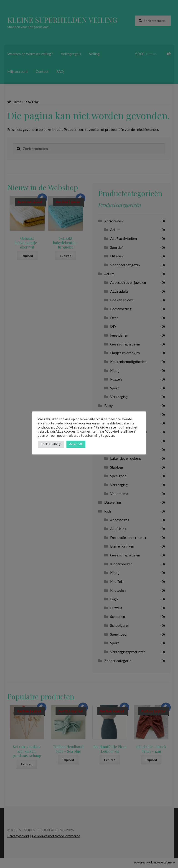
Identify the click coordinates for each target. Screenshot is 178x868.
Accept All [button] (76, 444)
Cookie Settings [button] (51, 444)
